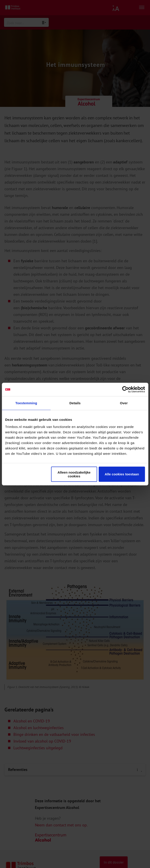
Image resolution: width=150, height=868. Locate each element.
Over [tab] (124, 403)
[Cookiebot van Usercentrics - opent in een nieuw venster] (125, 390)
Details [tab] (75, 403)
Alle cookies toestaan (122, 474)
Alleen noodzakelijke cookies (74, 474)
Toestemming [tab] (26, 403)
